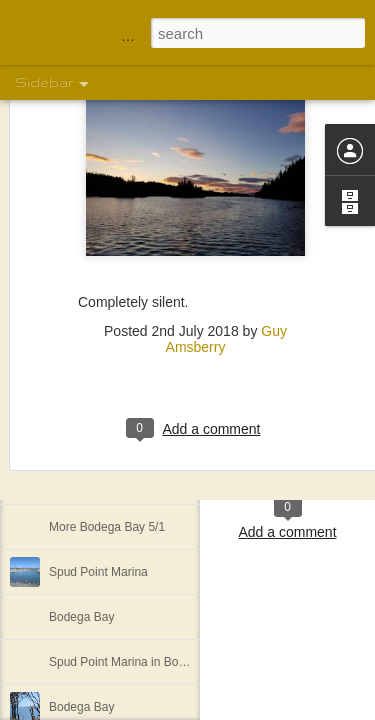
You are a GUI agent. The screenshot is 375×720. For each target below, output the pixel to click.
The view (73, 392)
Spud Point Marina (98, 572)
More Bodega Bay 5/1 (107, 527)
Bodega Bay (81, 617)
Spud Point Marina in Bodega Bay (139, 662)
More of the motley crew (113, 482)
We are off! (78, 437)
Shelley (288, 430)
